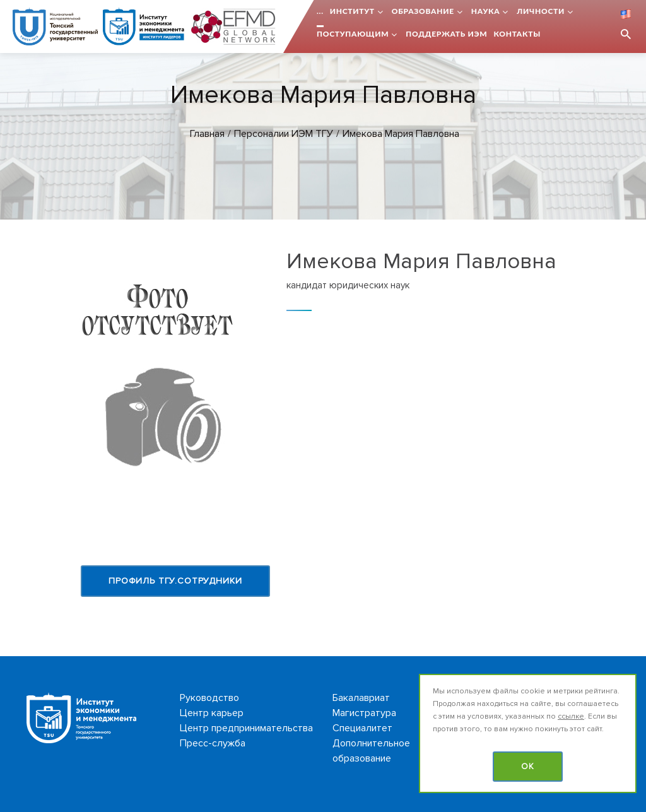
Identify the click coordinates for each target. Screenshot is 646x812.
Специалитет (362, 728)
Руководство (209, 698)
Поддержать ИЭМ (446, 34)
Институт (352, 11)
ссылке (571, 716)
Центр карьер (212, 713)
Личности (541, 11)
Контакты (517, 34)
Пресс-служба (213, 743)
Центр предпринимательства (246, 728)
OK (528, 767)
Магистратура (364, 713)
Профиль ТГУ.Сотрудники (175, 581)
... (320, 11)
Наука (486, 11)
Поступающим (353, 34)
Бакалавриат (361, 698)
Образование (423, 11)
